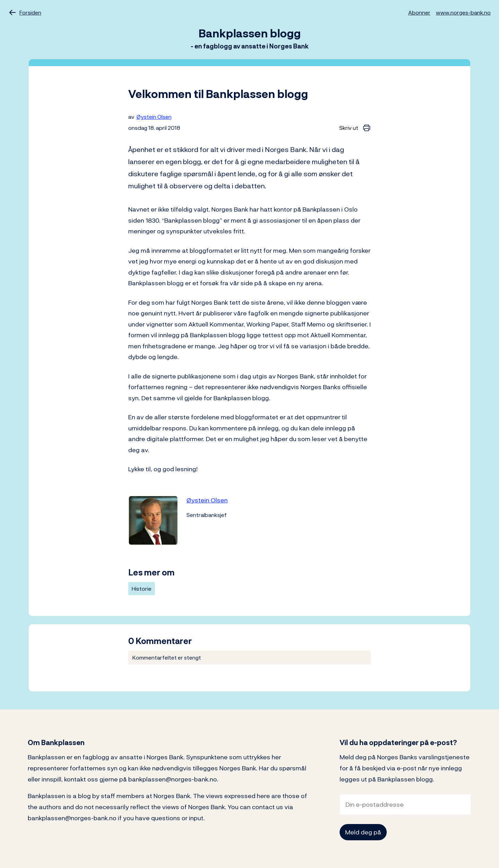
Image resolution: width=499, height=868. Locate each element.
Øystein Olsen (154, 117)
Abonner (419, 12)
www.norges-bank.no (463, 12)
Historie (142, 589)
